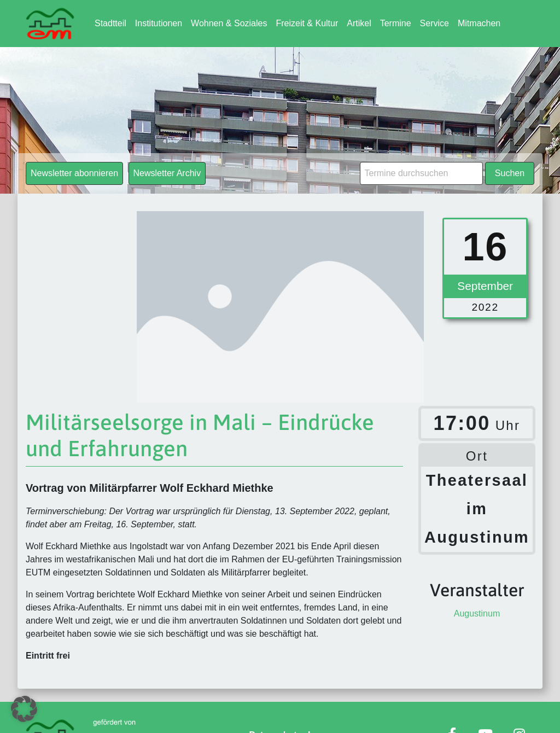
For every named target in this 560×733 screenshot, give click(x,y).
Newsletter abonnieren (74, 173)
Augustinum (477, 613)
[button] (24, 709)
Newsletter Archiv (167, 173)
